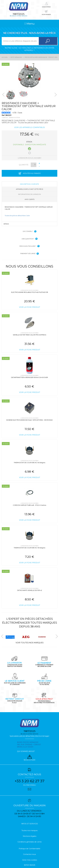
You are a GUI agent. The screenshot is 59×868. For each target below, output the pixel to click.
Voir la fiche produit (30, 307)
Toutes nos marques (29, 831)
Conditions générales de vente (30, 842)
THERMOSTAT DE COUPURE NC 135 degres (29, 548)
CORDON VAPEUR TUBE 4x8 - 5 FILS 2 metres (29, 505)
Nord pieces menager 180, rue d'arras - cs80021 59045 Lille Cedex (29, 745)
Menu (29, 24)
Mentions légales (30, 836)
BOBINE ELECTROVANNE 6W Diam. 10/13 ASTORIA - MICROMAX (30, 420)
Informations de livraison (29, 194)
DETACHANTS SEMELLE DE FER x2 (30, 590)
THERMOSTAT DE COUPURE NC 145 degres (29, 463)
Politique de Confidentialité (29, 849)
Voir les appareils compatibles (30, 127)
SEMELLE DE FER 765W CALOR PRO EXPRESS (30, 335)
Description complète (29, 184)
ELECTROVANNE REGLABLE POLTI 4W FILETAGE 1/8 (30, 292)
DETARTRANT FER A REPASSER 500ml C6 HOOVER (29, 377)
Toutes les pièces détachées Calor (17, 216)
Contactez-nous (29, 854)
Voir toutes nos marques (30, 643)
